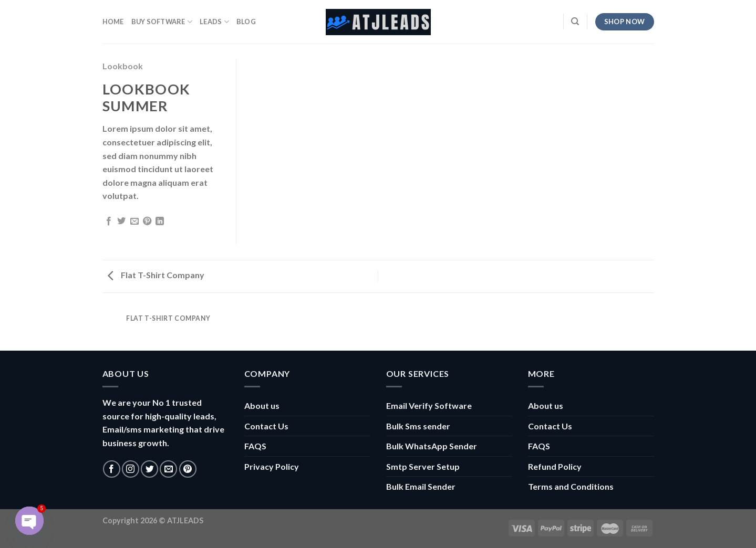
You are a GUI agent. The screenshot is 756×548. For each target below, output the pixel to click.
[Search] (575, 22)
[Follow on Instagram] (131, 469)
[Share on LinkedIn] (160, 222)
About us (262, 405)
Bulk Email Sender (421, 486)
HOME (113, 22)
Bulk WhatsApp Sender (432, 446)
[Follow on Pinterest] (188, 469)
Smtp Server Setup (423, 466)
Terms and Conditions (571, 486)
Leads (214, 22)
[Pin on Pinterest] (147, 222)
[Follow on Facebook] (112, 469)
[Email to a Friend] (134, 222)
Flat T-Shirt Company (156, 275)
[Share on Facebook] (109, 222)
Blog (246, 22)
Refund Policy (555, 466)
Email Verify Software (429, 405)
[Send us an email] (168, 469)
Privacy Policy (272, 466)
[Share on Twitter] (121, 222)
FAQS (255, 446)
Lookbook (123, 66)
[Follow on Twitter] (149, 469)
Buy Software (162, 22)
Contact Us (266, 426)
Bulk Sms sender (418, 426)
